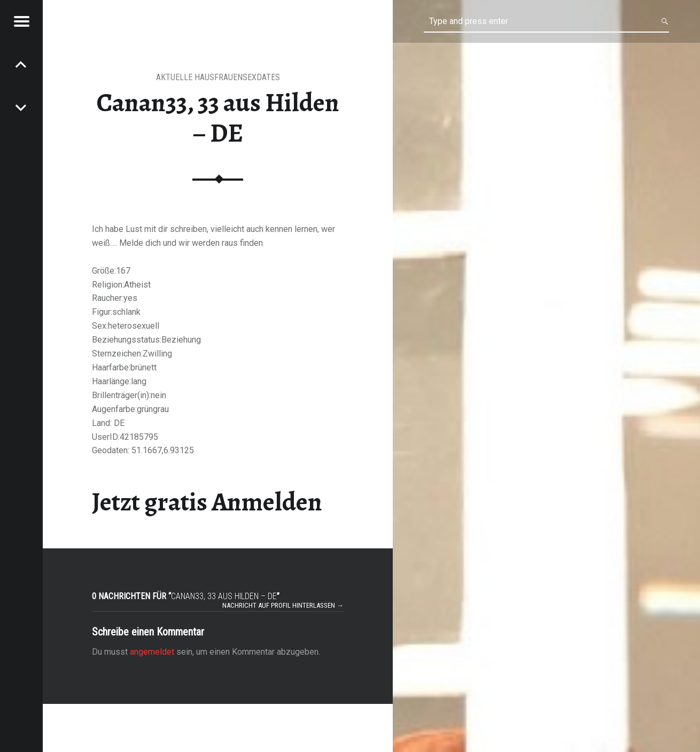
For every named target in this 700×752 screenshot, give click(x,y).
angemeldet (152, 652)
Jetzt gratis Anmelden (207, 502)
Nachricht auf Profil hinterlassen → (283, 605)
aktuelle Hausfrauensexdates (218, 77)
